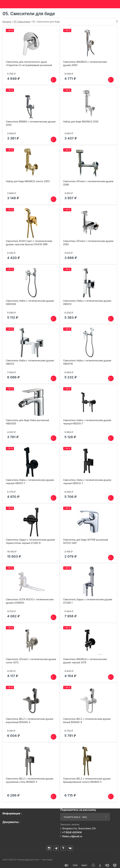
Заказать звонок (70, 824)
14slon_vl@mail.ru (72, 836)
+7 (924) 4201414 (72, 832)
